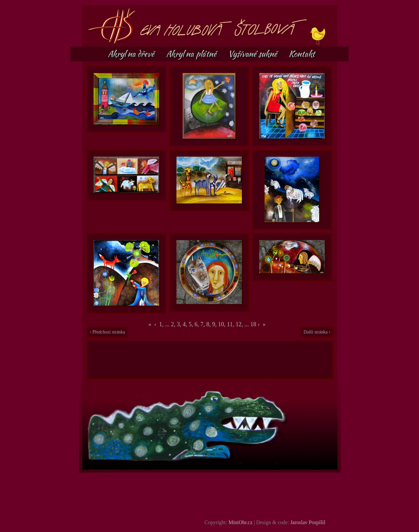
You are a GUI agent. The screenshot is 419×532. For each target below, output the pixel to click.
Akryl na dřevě (132, 54)
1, (161, 324)
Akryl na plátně (192, 54)
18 (253, 324)
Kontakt (302, 54)
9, (215, 324)
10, (222, 324)
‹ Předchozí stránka (107, 332)
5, (191, 324)
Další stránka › (317, 332)
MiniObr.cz (240, 522)
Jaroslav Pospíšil (308, 522)
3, (180, 324)
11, (231, 324)
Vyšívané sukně (254, 54)
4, (186, 324)
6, (197, 324)
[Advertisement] (210, 360)
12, (240, 324)
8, (209, 324)
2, (174, 324)
